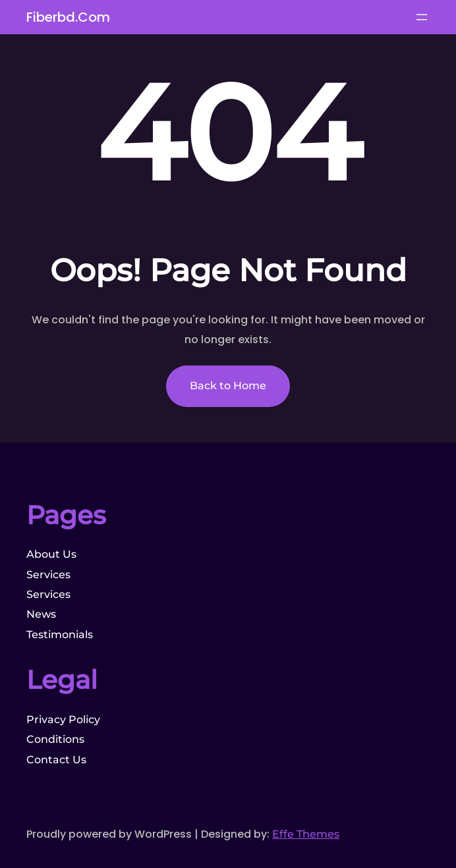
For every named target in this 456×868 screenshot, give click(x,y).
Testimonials (60, 635)
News (41, 614)
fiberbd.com (68, 17)
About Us (51, 554)
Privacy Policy (63, 719)
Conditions (55, 739)
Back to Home (228, 386)
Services (48, 575)
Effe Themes (306, 834)
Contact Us (56, 760)
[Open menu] (422, 17)
